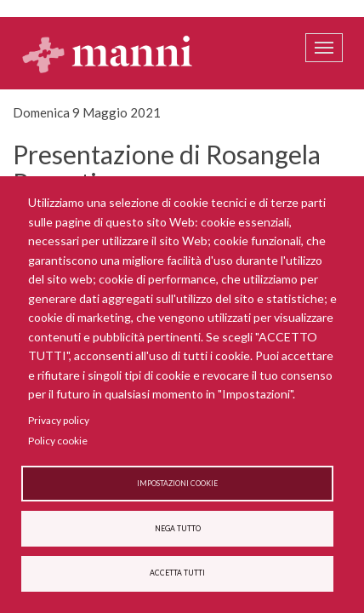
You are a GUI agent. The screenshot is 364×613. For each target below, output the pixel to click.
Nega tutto (178, 529)
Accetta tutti (177, 573)
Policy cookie (58, 441)
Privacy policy (59, 420)
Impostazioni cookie (177, 484)
